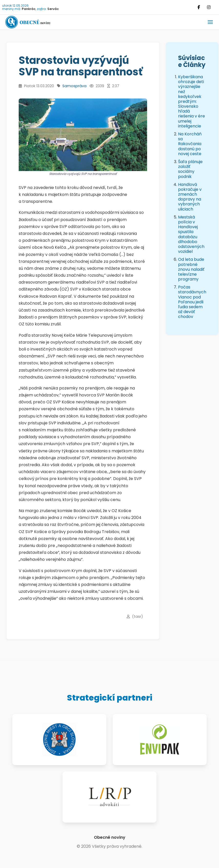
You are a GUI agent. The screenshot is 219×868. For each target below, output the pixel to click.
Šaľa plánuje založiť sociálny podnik (190, 169)
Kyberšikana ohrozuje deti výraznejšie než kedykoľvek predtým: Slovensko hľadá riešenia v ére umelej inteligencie (191, 101)
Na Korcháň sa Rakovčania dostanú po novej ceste (190, 144)
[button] (210, 22)
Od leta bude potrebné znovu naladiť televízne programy (191, 269)
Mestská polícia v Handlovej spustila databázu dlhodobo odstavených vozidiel (191, 234)
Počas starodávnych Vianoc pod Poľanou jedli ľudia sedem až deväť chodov (192, 302)
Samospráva (74, 86)
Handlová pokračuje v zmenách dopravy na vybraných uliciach (190, 197)
